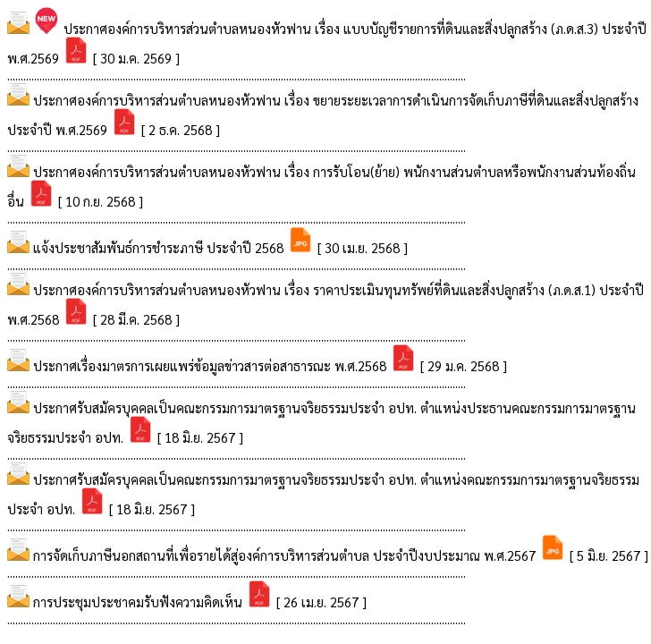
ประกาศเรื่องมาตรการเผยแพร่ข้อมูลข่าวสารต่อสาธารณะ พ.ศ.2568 (211, 365)
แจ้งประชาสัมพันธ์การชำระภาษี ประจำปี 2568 (160, 247)
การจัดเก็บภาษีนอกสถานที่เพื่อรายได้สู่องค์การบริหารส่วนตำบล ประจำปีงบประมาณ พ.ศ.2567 (286, 555)
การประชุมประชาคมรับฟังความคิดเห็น (139, 602)
